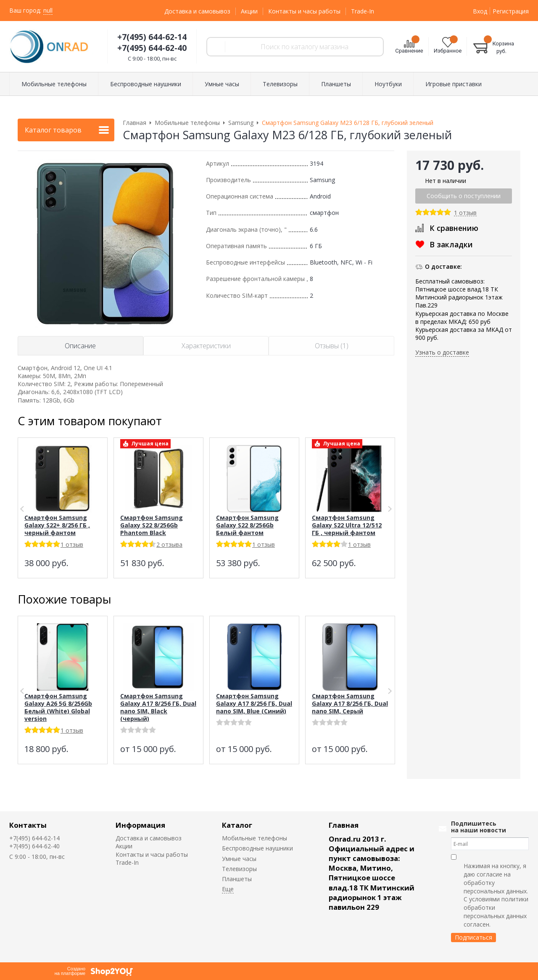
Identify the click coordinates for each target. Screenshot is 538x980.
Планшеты (237, 879)
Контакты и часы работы (304, 11)
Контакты (28, 825)
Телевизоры (239, 869)
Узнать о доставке (442, 352)
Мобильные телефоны (254, 838)
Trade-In (363, 11)
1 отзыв (465, 213)
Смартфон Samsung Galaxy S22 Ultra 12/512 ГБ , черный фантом (347, 525)
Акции (249, 11)
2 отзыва (169, 544)
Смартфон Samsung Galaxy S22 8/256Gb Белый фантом (247, 525)
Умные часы (239, 859)
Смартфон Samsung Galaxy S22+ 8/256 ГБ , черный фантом (57, 525)
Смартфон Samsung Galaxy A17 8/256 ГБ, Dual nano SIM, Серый (350, 703)
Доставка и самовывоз (197, 11)
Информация (140, 825)
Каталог (237, 825)
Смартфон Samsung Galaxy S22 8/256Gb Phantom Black (152, 525)
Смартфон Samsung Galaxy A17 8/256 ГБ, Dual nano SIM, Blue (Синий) (254, 703)
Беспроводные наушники (257, 848)
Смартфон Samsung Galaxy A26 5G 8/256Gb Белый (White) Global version (58, 707)
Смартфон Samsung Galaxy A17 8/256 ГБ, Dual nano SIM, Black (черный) (158, 707)
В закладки (451, 244)
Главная (344, 825)
